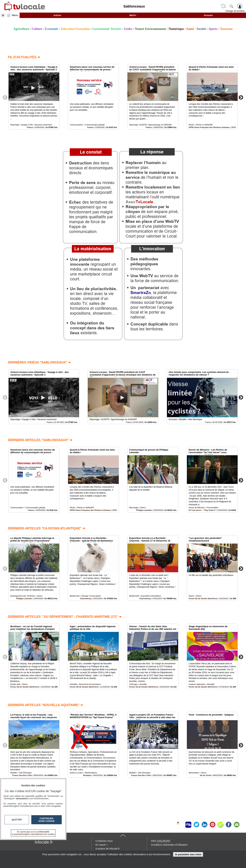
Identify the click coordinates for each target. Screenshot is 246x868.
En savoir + (102, 845)
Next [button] (241, 97)
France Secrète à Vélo (141, 775)
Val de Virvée (205, 775)
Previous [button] (5, 97)
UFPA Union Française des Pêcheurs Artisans (209, 127)
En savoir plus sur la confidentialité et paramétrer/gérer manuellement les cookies (33, 833)
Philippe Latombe (144, 510)
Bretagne (87, 775)
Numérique (176, 29)
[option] (34, 97)
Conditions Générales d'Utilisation (169, 845)
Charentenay (86, 598)
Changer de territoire (235, 11)
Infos (161, 841)
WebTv (133, 15)
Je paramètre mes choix (188, 854)
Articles (57, 15)
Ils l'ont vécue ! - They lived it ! (202, 510)
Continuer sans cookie (47, 820)
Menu (15, 15)
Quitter (17, 820)
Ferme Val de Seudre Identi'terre (203, 598)
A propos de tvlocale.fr (108, 849)
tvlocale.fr (44, 842)
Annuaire (208, 15)
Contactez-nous (104, 841)
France (30, 127)
